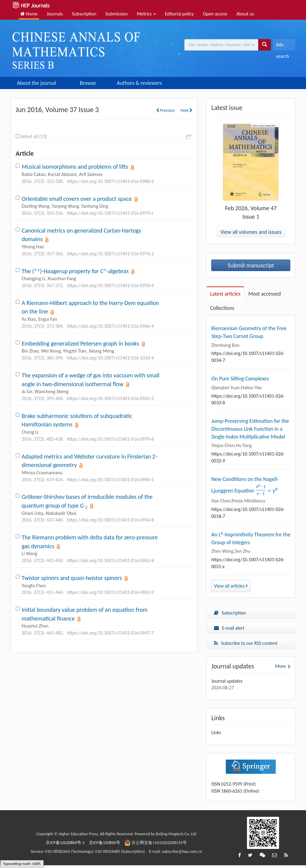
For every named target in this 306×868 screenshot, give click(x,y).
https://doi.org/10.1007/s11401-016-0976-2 (110, 254)
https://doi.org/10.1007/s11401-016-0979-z (110, 213)
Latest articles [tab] (225, 294)
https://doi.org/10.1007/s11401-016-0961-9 (110, 592)
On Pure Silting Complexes (240, 379)
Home (29, 14)
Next (186, 110)
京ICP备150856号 (105, 845)
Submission (117, 14)
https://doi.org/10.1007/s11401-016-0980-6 (110, 181)
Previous (166, 110)
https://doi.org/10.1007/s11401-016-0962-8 (110, 560)
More (280, 669)
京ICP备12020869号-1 (65, 845)
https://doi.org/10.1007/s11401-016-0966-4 (110, 326)
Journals (55, 14)
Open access (215, 14)
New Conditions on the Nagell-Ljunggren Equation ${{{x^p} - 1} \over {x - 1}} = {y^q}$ (246, 487)
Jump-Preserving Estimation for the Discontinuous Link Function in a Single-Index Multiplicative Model (250, 429)
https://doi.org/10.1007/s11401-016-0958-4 (110, 285)
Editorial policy (179, 14)
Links (216, 735)
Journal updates (227, 683)
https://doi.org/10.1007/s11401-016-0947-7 (110, 633)
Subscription (84, 14)
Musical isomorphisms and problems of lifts (75, 167)
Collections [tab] (222, 308)
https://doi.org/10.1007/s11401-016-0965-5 (110, 398)
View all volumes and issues (251, 232)
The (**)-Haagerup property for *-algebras (75, 271)
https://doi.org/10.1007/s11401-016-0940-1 (110, 480)
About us (245, 14)
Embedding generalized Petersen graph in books (81, 343)
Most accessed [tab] (265, 294)
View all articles (231, 589)
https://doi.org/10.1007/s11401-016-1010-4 (110, 358)
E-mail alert (229, 630)
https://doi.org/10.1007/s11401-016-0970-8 (110, 439)
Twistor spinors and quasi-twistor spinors (72, 578)
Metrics (146, 14)
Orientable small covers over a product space (77, 199)
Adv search (282, 46)
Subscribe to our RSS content (246, 646)
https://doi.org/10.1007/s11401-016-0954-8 (110, 520)
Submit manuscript (251, 265)
